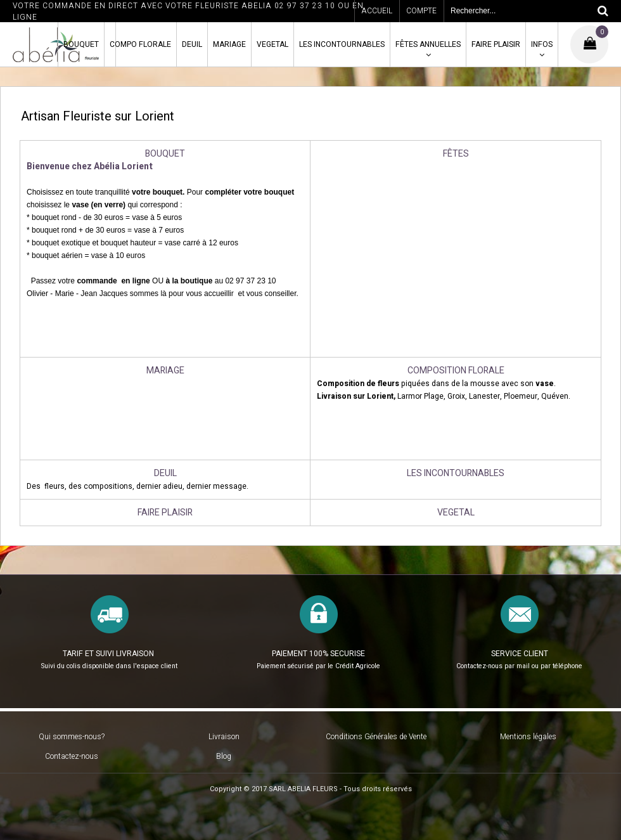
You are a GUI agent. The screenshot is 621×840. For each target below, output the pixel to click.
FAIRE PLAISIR (496, 44)
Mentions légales (528, 737)
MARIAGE (229, 44)
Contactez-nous (72, 756)
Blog (224, 756)
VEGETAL (272, 44)
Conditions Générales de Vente (376, 737)
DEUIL (192, 44)
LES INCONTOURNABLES (342, 44)
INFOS (542, 44)
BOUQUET (81, 44)
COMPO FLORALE (140, 44)
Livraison (224, 737)
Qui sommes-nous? (72, 737)
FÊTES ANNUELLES (428, 44)
